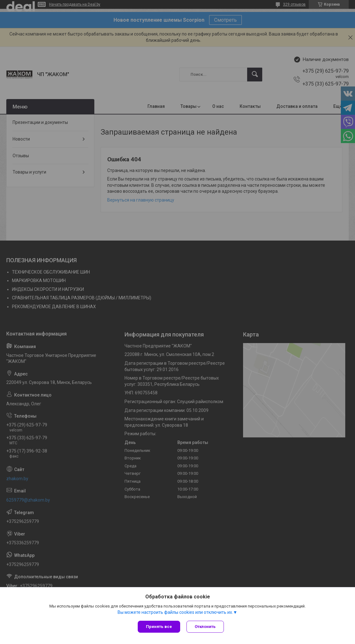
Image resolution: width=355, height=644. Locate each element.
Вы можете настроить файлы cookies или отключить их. (175, 612)
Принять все (159, 627)
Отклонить (205, 627)
